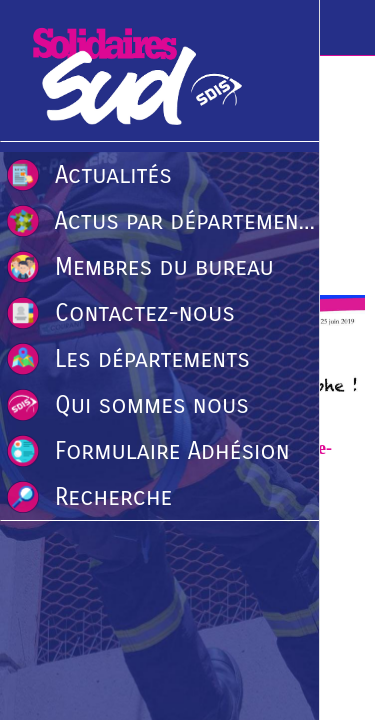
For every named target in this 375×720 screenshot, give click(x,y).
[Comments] (341, 235)
